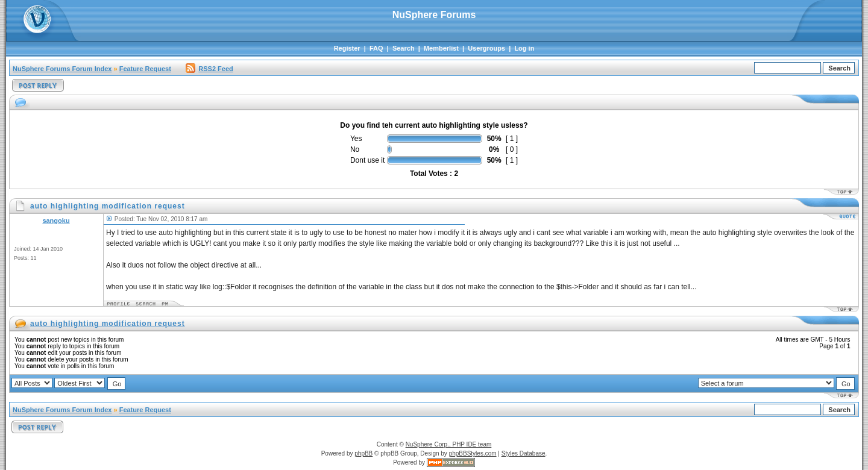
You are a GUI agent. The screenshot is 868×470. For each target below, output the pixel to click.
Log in (524, 48)
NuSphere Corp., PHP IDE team (449, 444)
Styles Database (524, 453)
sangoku (56, 221)
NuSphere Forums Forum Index (62, 69)
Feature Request (145, 69)
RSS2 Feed (209, 69)
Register (347, 48)
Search (404, 48)
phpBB (363, 453)
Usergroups (486, 48)
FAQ (376, 48)
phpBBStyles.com (473, 453)
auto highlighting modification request (108, 324)
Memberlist (441, 48)
